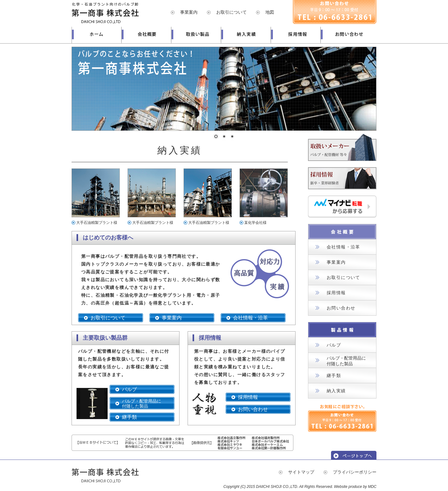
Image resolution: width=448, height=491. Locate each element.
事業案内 (189, 12)
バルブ (129, 389)
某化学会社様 (255, 223)
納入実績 (336, 391)
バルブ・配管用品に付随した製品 (142, 404)
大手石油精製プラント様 (97, 223)
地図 (270, 12)
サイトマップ (301, 472)
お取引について (231, 12)
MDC (372, 487)
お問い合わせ (253, 409)
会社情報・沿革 (250, 318)
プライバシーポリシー (355, 472)
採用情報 (248, 397)
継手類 (129, 417)
